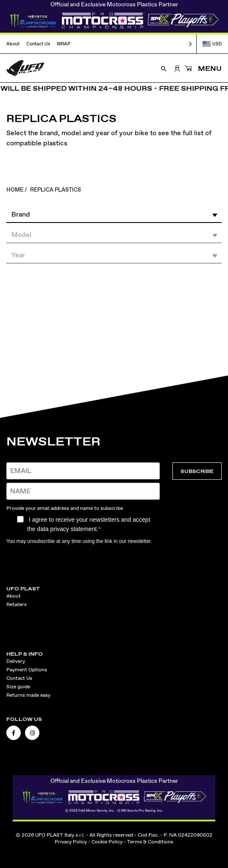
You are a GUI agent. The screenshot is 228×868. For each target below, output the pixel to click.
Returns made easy (28, 695)
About (13, 44)
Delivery (16, 661)
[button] (114, 214)
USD (212, 44)
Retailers (17, 604)
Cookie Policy (107, 842)
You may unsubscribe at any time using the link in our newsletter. (79, 541)
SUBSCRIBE (197, 471)
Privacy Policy (71, 842)
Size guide (18, 687)
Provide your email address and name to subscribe (65, 508)
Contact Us (38, 44)
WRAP (64, 44)
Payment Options (27, 670)
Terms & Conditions (150, 842)
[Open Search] (164, 68)
